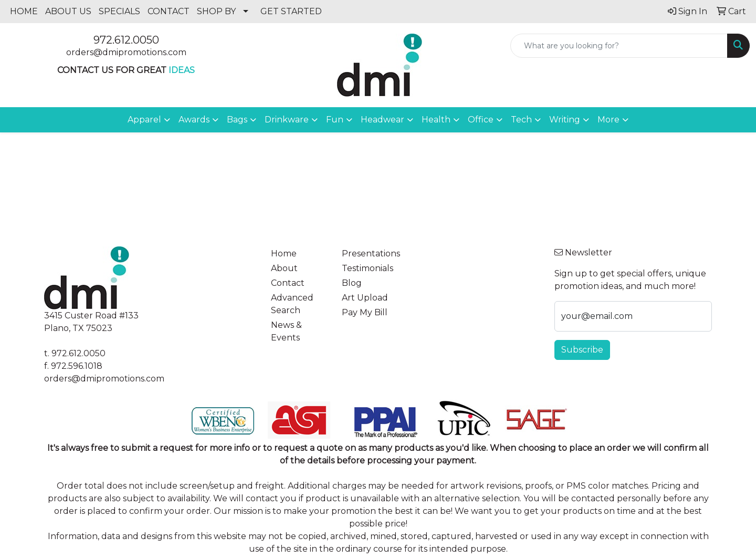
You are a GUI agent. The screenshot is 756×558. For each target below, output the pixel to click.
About (284, 268)
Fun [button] (335, 120)
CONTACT (169, 11)
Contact (288, 283)
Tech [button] (521, 120)
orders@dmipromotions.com (126, 52)
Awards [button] (194, 120)
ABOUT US (68, 11)
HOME (24, 11)
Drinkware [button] (287, 120)
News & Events (286, 331)
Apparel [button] (144, 120)
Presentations (371, 254)
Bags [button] (237, 120)
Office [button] (481, 120)
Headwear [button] (382, 120)
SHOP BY (216, 11)
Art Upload (365, 298)
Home (284, 254)
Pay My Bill (365, 312)
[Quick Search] (619, 46)
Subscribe (582, 350)
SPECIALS (119, 11)
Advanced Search (292, 304)
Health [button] (436, 120)
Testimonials (367, 268)
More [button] (608, 120)
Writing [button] (565, 120)
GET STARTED (291, 11)
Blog (352, 283)
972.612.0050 (126, 40)
